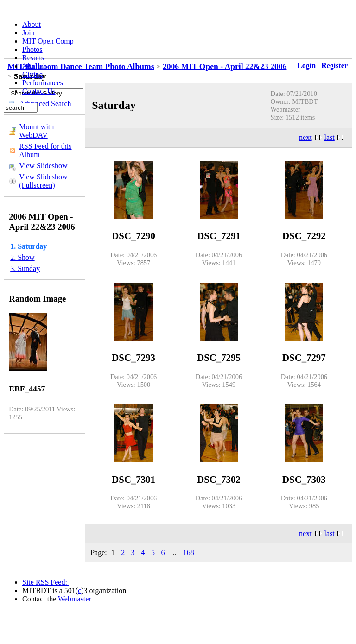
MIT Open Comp (48, 41)
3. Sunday (25, 268)
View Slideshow (43, 166)
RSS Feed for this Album (45, 150)
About (32, 24)
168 (189, 552)
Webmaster (75, 599)
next (305, 137)
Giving (32, 74)
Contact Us (39, 91)
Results (33, 58)
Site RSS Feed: (46, 582)
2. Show (22, 257)
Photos (32, 49)
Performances (43, 83)
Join (29, 33)
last (330, 137)
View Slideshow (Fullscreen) (43, 181)
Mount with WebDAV (36, 131)
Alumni (34, 66)
